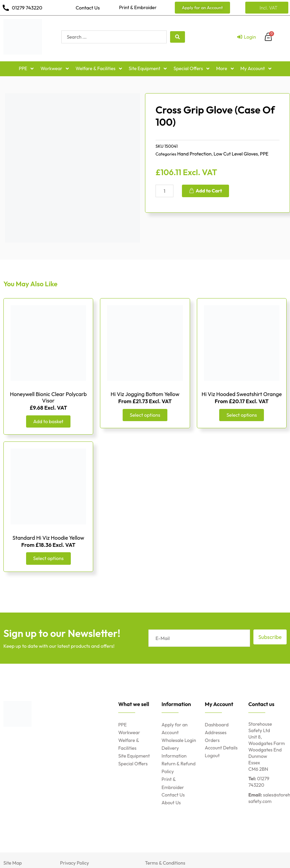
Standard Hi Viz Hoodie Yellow (48, 538)
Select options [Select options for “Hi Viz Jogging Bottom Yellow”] (145, 415)
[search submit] (178, 37)
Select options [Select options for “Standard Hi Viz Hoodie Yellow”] (48, 558)
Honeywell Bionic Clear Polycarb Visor (48, 397)
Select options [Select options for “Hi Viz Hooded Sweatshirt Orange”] (242, 415)
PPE (264, 154)
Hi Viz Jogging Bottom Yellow (145, 394)
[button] (202, 8)
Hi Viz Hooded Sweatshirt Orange (242, 394)
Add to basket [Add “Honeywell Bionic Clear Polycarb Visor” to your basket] (48, 421)
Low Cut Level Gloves (236, 154)
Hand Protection (194, 154)
